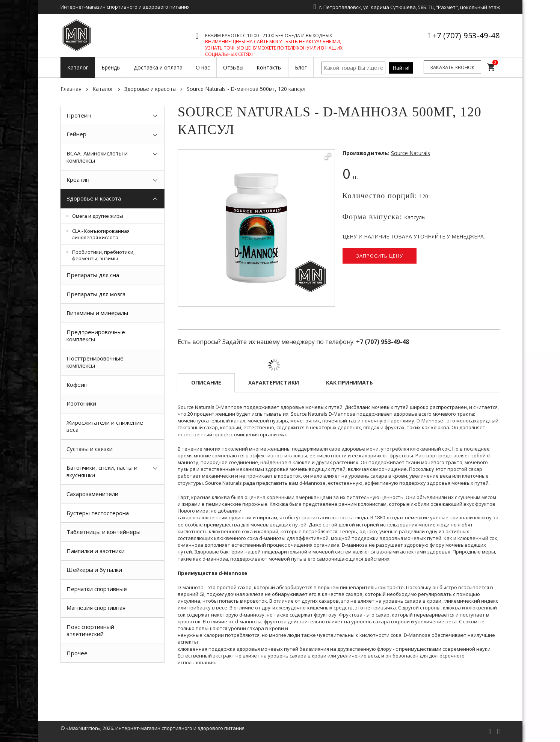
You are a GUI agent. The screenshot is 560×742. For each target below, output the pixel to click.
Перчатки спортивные (97, 589)
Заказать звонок (452, 67)
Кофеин (77, 385)
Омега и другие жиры (98, 216)
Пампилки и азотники (96, 551)
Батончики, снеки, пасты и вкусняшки (102, 471)
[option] (113, 680)
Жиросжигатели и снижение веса (105, 426)
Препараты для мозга (96, 294)
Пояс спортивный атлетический (90, 630)
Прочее (77, 653)
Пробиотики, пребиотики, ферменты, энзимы (103, 255)
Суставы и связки (90, 449)
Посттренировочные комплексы (95, 362)
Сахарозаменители (92, 494)
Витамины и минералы (97, 313)
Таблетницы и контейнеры (103, 532)
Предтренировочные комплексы (96, 336)
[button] (328, 157)
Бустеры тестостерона (98, 513)
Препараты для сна (93, 275)
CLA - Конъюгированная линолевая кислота (101, 234)
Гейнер (76, 134)
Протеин (79, 115)
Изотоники (81, 403)
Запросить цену (380, 256)
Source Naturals (411, 153)
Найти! (401, 68)
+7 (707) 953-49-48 (466, 35)
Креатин (78, 179)
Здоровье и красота (150, 89)
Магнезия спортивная (96, 608)
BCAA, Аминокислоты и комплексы (97, 157)
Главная (71, 89)
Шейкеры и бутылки (94, 570)
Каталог (103, 89)
